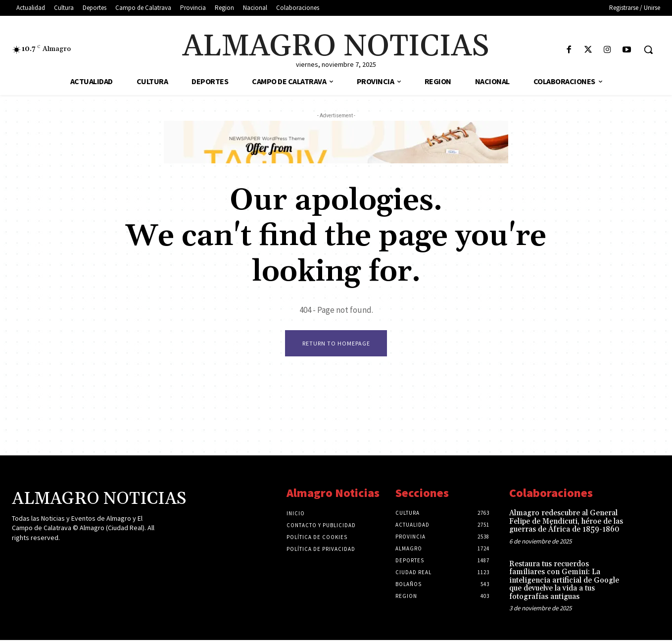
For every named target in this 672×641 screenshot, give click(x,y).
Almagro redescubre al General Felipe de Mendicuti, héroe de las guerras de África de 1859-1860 (566, 522)
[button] (648, 49)
